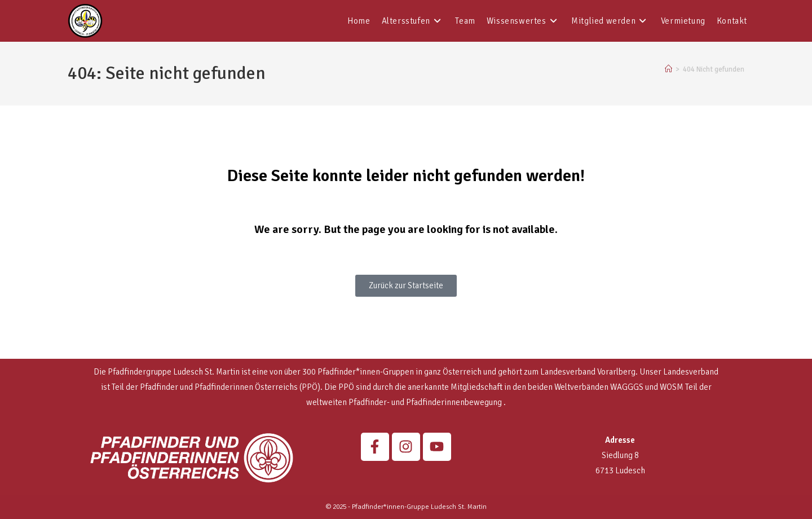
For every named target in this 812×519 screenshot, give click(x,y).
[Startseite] (668, 69)
